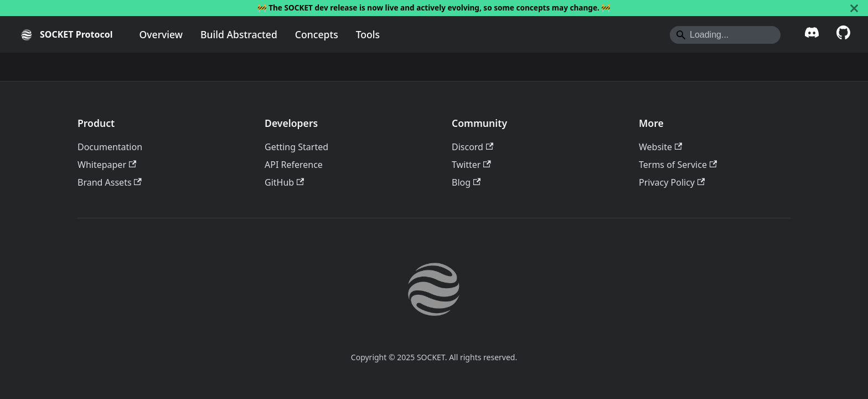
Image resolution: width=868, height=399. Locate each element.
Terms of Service (678, 165)
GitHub (284, 182)
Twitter (471, 165)
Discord (472, 147)
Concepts (317, 34)
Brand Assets (110, 182)
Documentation (110, 147)
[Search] (725, 35)
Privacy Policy (672, 182)
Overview (161, 34)
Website (660, 147)
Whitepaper (107, 165)
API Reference (294, 165)
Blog (466, 182)
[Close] (854, 8)
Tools (368, 34)
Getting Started (296, 147)
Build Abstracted (239, 34)
